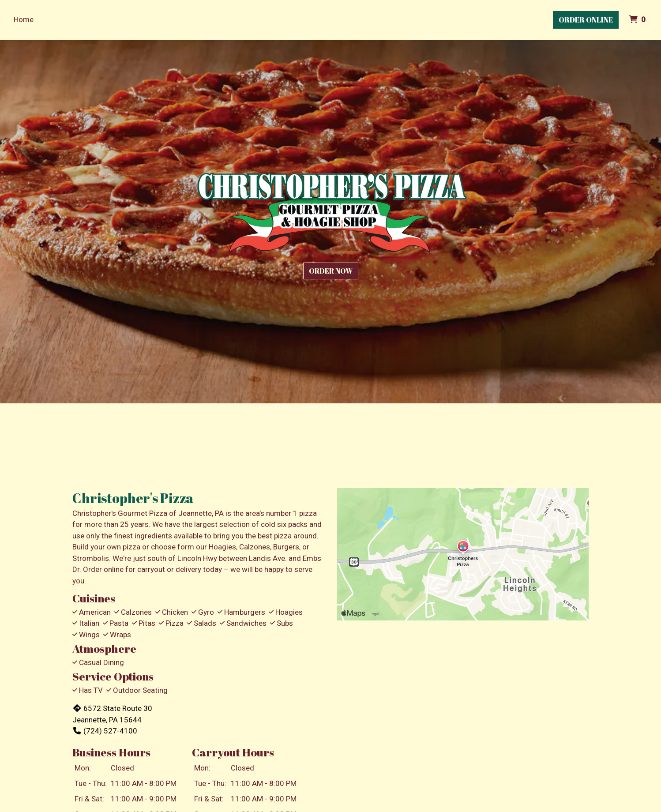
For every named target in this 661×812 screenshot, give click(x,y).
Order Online (586, 20)
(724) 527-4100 (105, 731)
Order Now (331, 271)
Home (24, 19)
